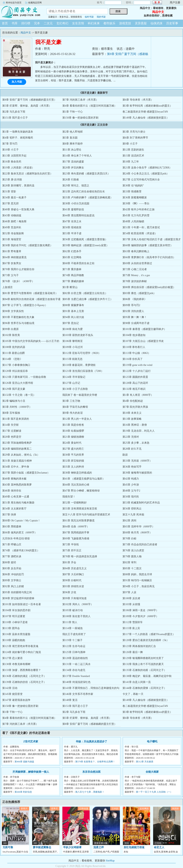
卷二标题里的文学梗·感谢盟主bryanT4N (145, 112)
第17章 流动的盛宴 (73, 162)
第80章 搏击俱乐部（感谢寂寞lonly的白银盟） (149, 287)
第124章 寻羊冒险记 (74, 377)
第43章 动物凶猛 (12, 215)
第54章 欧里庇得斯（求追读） (140, 233)
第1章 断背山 (70, 287)
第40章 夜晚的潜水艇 (14, 479)
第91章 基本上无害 (73, 311)
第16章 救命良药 (12, 162)
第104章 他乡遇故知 (134, 335)
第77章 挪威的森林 (73, 281)
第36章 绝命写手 (132, 467)
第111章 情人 (70, 622)
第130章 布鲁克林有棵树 (16, 664)
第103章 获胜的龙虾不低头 (78, 335)
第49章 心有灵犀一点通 (16, 497)
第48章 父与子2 (131, 491)
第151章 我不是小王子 (15, 118)
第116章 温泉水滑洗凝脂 (16, 634)
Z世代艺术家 (31, 742)
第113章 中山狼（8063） (137, 353)
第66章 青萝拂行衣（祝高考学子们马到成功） (149, 257)
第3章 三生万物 (71, 401)
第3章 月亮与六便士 (134, 132)
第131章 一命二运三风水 (76, 664)
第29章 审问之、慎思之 (76, 186)
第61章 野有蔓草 (12, 251)
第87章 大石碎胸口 (73, 574)
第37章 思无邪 (10, 203)
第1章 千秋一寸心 (73, 112)
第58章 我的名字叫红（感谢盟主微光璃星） (27, 245)
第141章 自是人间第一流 (137, 682)
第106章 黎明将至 (73, 341)
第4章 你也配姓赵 (133, 401)
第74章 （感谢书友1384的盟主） (21, 550)
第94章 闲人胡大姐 (73, 317)
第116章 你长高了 (133, 359)
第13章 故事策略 (132, 419)
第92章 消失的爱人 (133, 311)
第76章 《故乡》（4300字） (18, 281)
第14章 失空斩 (10, 425)
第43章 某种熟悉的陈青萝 (17, 485)
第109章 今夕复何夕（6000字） (141, 616)
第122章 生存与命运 (74, 646)
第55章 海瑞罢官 (12, 239)
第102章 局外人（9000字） (78, 604)
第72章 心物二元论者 (135, 269)
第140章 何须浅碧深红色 (76, 682)
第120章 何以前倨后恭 (15, 371)
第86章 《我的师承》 (135, 299)
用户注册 (175, 3)
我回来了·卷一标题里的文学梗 (80, 395)
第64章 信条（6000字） (76, 527)
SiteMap (110, 861)
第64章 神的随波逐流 (14, 257)
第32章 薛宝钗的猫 (73, 461)
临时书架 (89, 17)
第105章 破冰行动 (73, 610)
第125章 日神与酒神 (74, 652)
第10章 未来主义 (132, 413)
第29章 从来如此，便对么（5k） (21, 455)
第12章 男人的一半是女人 (77, 419)
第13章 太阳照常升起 (14, 156)
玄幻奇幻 (62, 23)
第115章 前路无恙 (72, 359)
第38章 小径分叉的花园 (76, 203)
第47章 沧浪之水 (72, 221)
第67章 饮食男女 (12, 263)
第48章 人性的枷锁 (133, 221)
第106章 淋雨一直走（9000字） (141, 610)
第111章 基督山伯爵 (14, 353)
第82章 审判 (129, 562)
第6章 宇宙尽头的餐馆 (75, 407)
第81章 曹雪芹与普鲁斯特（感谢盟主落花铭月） (30, 293)
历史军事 (172, 23)
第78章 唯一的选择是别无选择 (80, 556)
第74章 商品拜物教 (73, 275)
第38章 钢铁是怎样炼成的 (77, 473)
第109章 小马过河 (73, 347)
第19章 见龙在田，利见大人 (139, 431)
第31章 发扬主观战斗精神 (17, 461)
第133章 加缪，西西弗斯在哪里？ (22, 670)
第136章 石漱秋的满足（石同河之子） (24, 676)
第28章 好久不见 (132, 449)
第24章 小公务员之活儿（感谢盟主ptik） (146, 174)
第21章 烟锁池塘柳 (73, 437)
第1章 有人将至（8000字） (138, 395)
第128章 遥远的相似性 (75, 658)
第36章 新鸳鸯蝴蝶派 (135, 198)
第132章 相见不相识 (134, 389)
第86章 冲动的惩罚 (13, 574)
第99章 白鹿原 (10, 329)
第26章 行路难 (71, 180)
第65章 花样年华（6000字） (139, 527)
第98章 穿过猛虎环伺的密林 (18, 598)
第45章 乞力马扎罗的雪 (136, 215)
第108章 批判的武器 (14, 347)
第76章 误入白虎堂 (133, 550)
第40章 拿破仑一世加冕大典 (18, 209)
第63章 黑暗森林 (12, 527)
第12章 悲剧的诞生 (133, 150)
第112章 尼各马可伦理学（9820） (82, 353)
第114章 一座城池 (72, 628)
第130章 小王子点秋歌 (75, 389)
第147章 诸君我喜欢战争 (16, 700)
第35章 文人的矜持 (73, 467)
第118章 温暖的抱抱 (14, 640)
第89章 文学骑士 (12, 580)
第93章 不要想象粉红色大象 (18, 317)
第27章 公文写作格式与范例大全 (141, 180)
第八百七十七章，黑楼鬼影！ (90, 792)
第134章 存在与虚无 (74, 670)
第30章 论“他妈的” (133, 186)
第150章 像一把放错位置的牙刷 (80, 118)
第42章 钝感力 (131, 479)
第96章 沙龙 (69, 592)
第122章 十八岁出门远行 (137, 371)
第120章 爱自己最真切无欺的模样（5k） (146, 640)
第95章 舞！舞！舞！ (135, 317)
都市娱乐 (109, 23)
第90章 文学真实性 (13, 311)
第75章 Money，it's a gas (136, 275)
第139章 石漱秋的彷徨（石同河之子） (24, 682)
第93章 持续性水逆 (73, 586)
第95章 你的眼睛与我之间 (17, 592)
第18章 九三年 (131, 162)
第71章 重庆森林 (72, 269)
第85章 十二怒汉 (132, 568)
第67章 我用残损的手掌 (76, 533)
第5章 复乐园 (70, 138)
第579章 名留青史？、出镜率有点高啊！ (95, 762)
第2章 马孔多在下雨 (14, 112)
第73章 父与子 (10, 275)
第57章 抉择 (9, 515)
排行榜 (26, 23)
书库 (15, 23)
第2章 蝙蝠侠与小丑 (14, 401)
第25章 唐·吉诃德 (12, 180)
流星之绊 (99, 847)
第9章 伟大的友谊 (73, 413)
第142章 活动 (10, 688)
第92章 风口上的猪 (13, 586)
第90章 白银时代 (72, 580)
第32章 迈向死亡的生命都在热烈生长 (84, 192)
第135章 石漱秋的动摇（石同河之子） (144, 670)
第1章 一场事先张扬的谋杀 (18, 132)
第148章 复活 (70, 700)
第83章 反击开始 (12, 568)
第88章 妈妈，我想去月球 (137, 574)
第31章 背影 (9, 192)
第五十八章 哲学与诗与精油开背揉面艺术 (86, 515)
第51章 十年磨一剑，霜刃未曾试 (141, 227)
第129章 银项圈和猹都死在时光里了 (143, 658)
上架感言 (7, 287)
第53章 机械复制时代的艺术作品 (141, 503)
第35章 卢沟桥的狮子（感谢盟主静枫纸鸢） (88, 198)
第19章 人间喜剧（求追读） (18, 168)
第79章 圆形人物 (132, 556)
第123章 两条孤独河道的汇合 (139, 646)
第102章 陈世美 (11, 335)
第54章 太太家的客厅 (14, 509)
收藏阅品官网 (35, 3)
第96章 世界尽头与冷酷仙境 (18, 323)
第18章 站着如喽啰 (73, 431)
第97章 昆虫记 (71, 323)
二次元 (48, 23)
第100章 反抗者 (131, 598)
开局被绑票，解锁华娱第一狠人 (31, 772)
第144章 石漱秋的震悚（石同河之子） (144, 688)
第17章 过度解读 (12, 431)
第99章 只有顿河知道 (75, 598)
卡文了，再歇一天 (133, 694)
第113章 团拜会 (11, 628)
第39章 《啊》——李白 (136, 203)
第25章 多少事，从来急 (136, 443)
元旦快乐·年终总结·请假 (16, 539)
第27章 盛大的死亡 (73, 449)
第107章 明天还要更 (14, 616)
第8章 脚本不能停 (73, 144)
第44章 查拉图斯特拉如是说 (78, 215)
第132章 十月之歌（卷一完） (19, 395)
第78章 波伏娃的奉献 (135, 281)
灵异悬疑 (141, 23)
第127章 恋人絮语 (12, 658)
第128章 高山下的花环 (135, 383)
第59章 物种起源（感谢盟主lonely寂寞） (86, 245)
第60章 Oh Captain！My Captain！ (21, 521)
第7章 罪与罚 (10, 144)
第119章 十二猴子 (72, 640)
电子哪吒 (152, 742)
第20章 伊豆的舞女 (73, 168)
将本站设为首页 (14, 3)
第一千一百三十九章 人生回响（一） (154, 792)
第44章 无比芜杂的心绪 (76, 485)
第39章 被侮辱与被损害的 (137, 473)
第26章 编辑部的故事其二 (17, 449)
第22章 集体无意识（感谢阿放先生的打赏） (27, 174)
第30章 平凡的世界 (73, 455)
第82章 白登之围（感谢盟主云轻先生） (85, 293)
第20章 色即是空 (12, 437)
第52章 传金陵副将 (13, 233)
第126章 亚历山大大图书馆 (18, 383)
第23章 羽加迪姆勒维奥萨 (17, 443)
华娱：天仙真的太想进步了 (91, 742)
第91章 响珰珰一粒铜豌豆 (137, 580)
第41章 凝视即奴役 (73, 209)
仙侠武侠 (156, 23)
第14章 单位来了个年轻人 (77, 156)
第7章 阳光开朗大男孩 (135, 407)
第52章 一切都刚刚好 (75, 503)
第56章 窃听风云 (132, 509)
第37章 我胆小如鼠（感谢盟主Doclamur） (26, 473)
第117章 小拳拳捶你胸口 (16, 365)
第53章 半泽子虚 (72, 233)
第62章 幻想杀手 (72, 251)
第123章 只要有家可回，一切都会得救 (24, 377)
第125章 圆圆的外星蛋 (135, 377)
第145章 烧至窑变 (12, 694)
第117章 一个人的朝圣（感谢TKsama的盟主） (149, 634)
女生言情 (78, 23)
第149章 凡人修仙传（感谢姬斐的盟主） (146, 118)
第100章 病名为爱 (73, 329)
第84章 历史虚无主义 (75, 568)
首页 (5, 23)
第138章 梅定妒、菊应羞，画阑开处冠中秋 (147, 676)
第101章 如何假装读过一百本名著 (22, 604)
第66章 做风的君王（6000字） (20, 533)
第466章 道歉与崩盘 (24, 762)
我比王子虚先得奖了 (74, 634)
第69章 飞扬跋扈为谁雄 (76, 539)
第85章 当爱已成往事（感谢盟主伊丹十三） (88, 299)
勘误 (125, 455)
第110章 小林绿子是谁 (15, 622)
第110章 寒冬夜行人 (134, 347)
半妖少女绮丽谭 (72, 847)
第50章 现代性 (131, 497)
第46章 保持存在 (12, 491)
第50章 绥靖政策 (72, 227)
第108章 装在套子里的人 (76, 616)
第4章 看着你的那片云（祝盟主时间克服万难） (90, 106)
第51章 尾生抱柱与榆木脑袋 (18, 503)
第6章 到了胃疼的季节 (135, 138)
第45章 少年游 (131, 485)
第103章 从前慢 (131, 604)
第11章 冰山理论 (72, 150)
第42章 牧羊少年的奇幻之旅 (139, 209)
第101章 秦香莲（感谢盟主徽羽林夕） (144, 329)
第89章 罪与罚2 (131, 305)
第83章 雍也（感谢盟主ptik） (139, 293)
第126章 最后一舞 (133, 652)
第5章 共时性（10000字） (17, 407)
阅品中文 (21, 12)
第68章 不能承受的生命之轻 (78, 263)
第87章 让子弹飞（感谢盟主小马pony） (25, 305)
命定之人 (159, 847)
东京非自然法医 (91, 772)
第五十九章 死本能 (133, 515)
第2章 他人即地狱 (73, 132)
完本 (37, 23)
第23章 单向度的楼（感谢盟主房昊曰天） (86, 174)
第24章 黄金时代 (72, 443)
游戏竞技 (125, 23)
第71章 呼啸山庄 (12, 544)
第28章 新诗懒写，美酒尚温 (18, 186)
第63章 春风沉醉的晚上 (136, 251)
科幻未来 (94, 23)
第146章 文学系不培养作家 (78, 694)
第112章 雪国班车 (133, 622)
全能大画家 (152, 772)
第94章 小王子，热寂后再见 (139, 586)
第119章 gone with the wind (137, 365)
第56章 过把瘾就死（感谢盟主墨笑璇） (85, 239)
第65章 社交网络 (72, 257)
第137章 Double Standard (76, 676)
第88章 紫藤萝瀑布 (73, 305)
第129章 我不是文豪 (14, 389)
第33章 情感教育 (132, 192)
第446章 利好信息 (23, 792)
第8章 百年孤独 (11, 413)
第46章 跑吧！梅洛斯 (14, 221)
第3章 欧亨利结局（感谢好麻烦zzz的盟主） (147, 106)
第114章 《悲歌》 (12, 359)
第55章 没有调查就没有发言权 (80, 509)
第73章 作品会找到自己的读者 (140, 544)
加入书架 (17, 82)
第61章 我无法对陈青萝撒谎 (78, 521)
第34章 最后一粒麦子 (14, 198)
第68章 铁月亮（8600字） (137, 533)
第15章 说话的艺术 (133, 156)
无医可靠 (8, 847)
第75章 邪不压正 (72, 550)
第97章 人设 (129, 592)
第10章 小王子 (10, 150)
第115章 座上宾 (131, 628)
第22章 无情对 (131, 437)
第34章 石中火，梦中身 (16, 467)
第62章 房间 (129, 521)
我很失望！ (69, 497)
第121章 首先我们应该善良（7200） (83, 371)
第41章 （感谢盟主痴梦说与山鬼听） (84, 479)
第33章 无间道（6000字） (137, 461)
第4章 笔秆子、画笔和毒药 (18, 138)
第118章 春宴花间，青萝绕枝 (79, 365)
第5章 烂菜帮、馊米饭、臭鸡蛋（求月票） (27, 106)
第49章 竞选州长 (12, 227)
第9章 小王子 (130, 144)
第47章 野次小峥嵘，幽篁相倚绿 (81, 491)
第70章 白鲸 (129, 539)
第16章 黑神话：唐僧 (135, 425)
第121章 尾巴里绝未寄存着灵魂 (20, 646)
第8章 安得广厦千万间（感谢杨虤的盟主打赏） (29, 100)
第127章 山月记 (71, 383)
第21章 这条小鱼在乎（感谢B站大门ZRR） (147, 168)
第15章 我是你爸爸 (73, 425)
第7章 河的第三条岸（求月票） (80, 100)
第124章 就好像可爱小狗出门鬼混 (22, 652)
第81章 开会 (69, 562)
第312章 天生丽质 (145, 762)
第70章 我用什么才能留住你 (18, 269)
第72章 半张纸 (71, 544)
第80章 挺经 (9, 562)
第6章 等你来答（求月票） (138, 100)
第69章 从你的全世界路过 (137, 263)
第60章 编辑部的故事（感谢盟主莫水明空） (148, 245)
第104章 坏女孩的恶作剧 (16, 610)
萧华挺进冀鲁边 (42, 847)
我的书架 (101, 17)
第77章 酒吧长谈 (12, 556)
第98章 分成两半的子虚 (136, 323)
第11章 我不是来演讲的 (16, 419)
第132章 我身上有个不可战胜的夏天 (143, 664)
